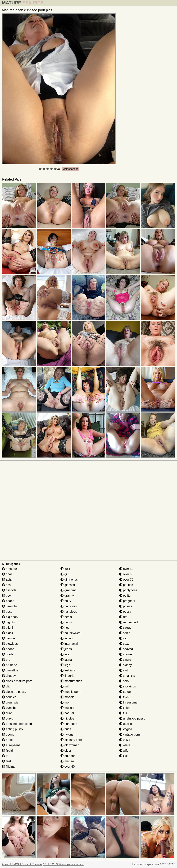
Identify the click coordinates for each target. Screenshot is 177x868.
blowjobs (10, 644)
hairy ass (69, 606)
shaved (126, 649)
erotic (8, 740)
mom (66, 702)
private (126, 606)
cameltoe (10, 670)
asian (8, 580)
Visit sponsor (70, 169)
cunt (7, 713)
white (125, 745)
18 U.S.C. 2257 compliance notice (63, 864)
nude (66, 729)
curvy (8, 718)
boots (8, 654)
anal (7, 574)
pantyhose (128, 590)
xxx (123, 756)
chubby (9, 676)
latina (66, 660)
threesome (128, 702)
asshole (9, 590)
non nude (69, 724)
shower (126, 654)
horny (66, 622)
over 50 (126, 569)
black (7, 633)
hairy (66, 601)
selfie (125, 633)
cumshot (10, 708)
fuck (65, 569)
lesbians (68, 670)
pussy (125, 612)
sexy (124, 644)
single (125, 660)
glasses (68, 585)
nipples (67, 718)
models (67, 697)
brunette (9, 665)
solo (124, 681)
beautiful (10, 606)
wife (124, 751)
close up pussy (14, 692)
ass (6, 585)
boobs (8, 649)
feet (6, 761)
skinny (126, 665)
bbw (7, 596)
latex (66, 654)
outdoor (68, 756)
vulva (125, 740)
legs (65, 665)
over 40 (68, 767)
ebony (8, 734)
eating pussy (12, 729)
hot (65, 628)
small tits (127, 676)
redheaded (128, 622)
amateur (9, 569)
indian (66, 638)
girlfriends (69, 580)
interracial (69, 644)
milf (65, 686)
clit (6, 686)
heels (66, 617)
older (66, 751)
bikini (7, 628)
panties (126, 585)
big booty (10, 617)
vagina (126, 729)
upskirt (126, 724)
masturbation (71, 681)
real (124, 617)
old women (70, 745)
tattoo (125, 692)
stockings (128, 686)
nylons (67, 734)
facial (7, 751)
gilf (64, 574)
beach (8, 601)
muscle (67, 708)
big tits (8, 622)
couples (9, 697)
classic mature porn (17, 681)
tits (123, 713)
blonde (9, 638)
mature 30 (69, 761)
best (7, 612)
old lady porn (71, 740)
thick (124, 697)
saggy (125, 628)
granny (67, 596)
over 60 (126, 574)
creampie (10, 702)
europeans (11, 745)
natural (67, 713)
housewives (70, 633)
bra (6, 660)
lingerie (67, 676)
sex (124, 638)
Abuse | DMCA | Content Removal (22, 864)
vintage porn (130, 734)
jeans (66, 649)
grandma (69, 590)
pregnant (127, 601)
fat (6, 756)
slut (124, 670)
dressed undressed (17, 724)
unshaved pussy (132, 718)
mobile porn (70, 692)
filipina (8, 767)
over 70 (126, 580)
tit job (125, 708)
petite (125, 596)
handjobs (69, 612)
